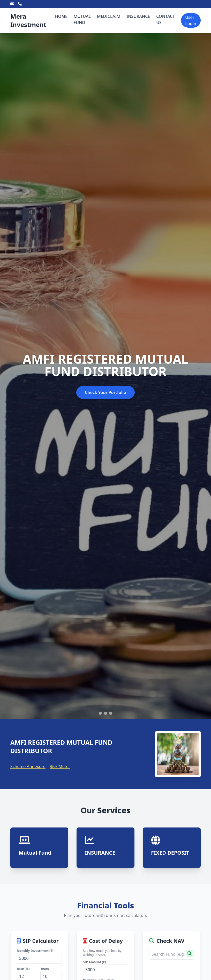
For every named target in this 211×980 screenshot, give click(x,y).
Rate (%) (23, 969)
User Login (191, 20)
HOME (61, 16)
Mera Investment (28, 20)
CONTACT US (165, 19)
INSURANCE (138, 16)
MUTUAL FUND (82, 19)
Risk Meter (60, 766)
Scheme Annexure (28, 766)
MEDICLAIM (109, 16)
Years (45, 969)
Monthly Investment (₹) (35, 951)
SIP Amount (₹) (94, 962)
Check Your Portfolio (105, 392)
